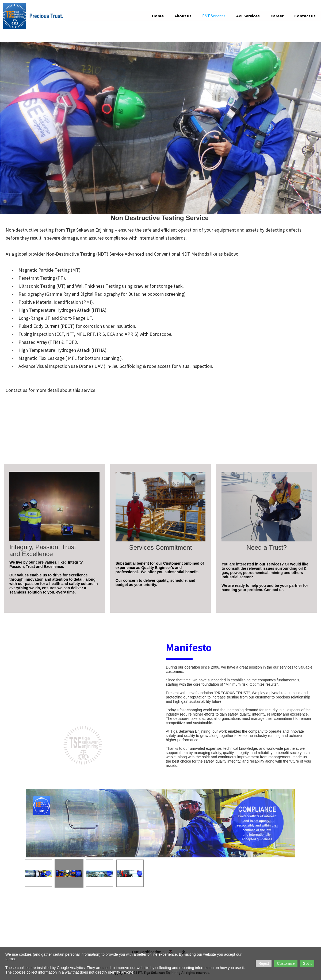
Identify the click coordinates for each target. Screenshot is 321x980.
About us (183, 16)
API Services (248, 16)
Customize (286, 963)
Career (277, 16)
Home (158, 16)
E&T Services (214, 16)
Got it (307, 963)
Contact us (305, 16)
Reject (264, 963)
